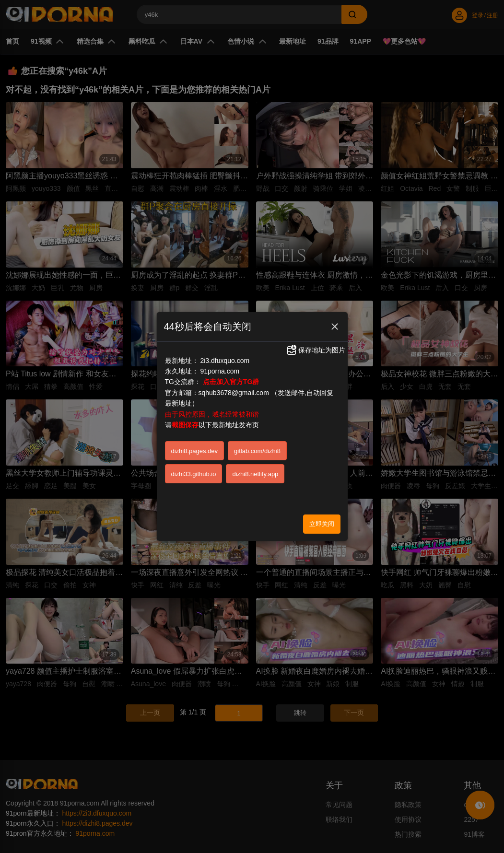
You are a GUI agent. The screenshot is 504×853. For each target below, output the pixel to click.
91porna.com (220, 371)
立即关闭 (322, 524)
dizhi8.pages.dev (195, 451)
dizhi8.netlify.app (255, 474)
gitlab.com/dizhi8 (257, 451)
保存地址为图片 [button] (316, 350)
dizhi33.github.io (194, 474)
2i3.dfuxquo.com (225, 361)
